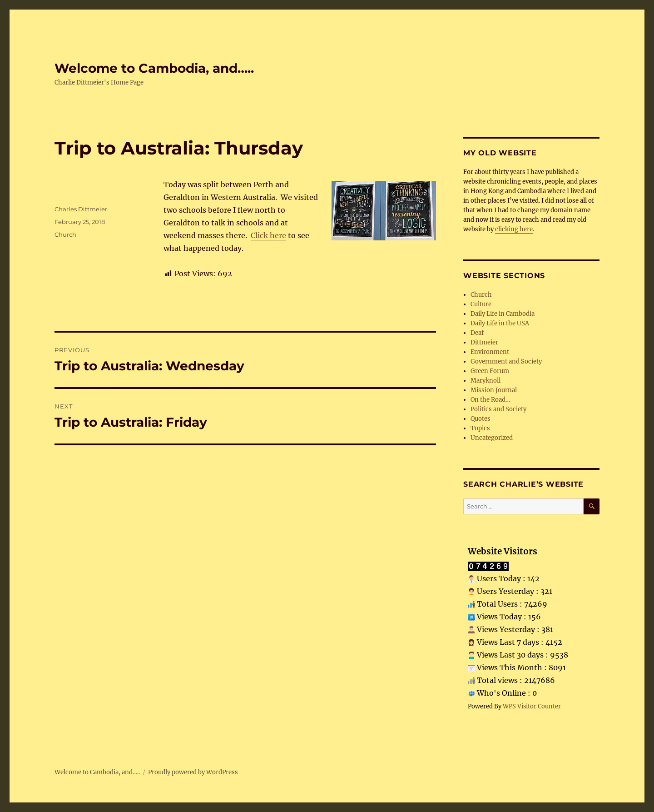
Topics (480, 428)
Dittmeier (484, 342)
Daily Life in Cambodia (503, 314)
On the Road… (490, 400)
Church (65, 234)
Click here (268, 235)
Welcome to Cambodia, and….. (154, 68)
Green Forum (490, 371)
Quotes (481, 419)
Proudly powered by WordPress (193, 772)
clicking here (514, 229)
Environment (490, 352)
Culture (481, 304)
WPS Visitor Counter (532, 706)
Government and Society (506, 361)
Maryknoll (486, 381)
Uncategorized (492, 438)
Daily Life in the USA (500, 323)
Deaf (477, 333)
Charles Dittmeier (81, 209)
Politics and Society (498, 409)
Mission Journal (494, 390)
